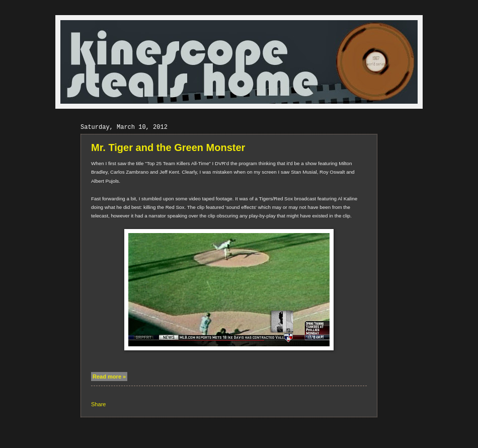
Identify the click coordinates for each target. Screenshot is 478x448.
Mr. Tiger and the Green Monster (168, 147)
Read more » (109, 377)
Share (98, 404)
